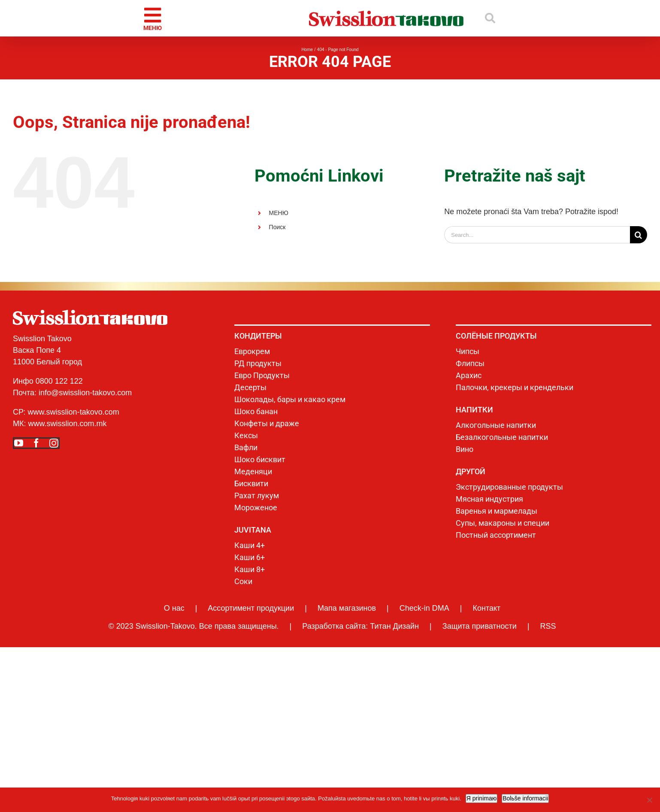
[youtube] (19, 443)
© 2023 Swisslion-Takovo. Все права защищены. (193, 626)
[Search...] (537, 235)
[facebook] (36, 443)
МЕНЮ (279, 213)
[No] (649, 800)
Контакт (486, 608)
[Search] (639, 235)
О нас (174, 608)
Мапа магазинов (347, 608)
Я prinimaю (481, 798)
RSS (548, 626)
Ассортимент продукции (251, 608)
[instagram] (54, 443)
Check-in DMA (424, 608)
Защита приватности (480, 626)
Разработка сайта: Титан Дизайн (360, 626)
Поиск (277, 227)
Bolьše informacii (525, 798)
